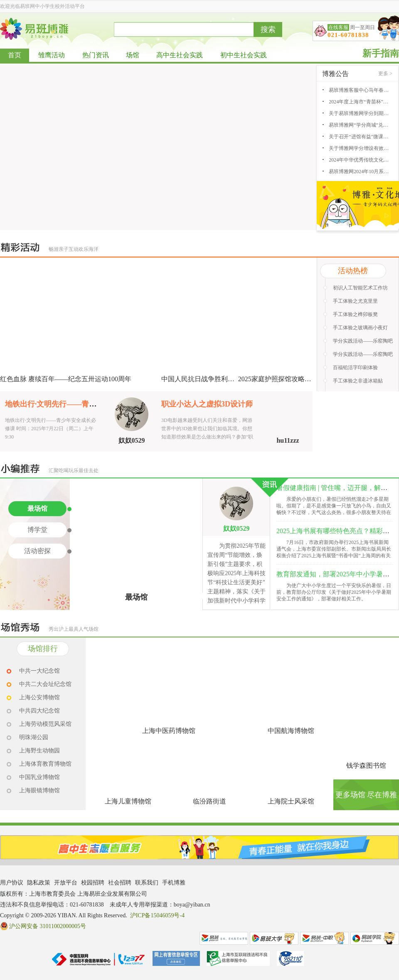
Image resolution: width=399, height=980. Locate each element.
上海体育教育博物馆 (45, 764)
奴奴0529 (132, 440)
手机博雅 (174, 883)
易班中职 (324, 938)
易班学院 (375, 938)
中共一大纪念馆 (39, 671)
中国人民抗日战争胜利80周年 (204, 379)
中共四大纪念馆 (39, 711)
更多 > (385, 73)
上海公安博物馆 (39, 697)
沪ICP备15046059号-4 (157, 915)
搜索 (268, 29)
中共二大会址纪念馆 (45, 684)
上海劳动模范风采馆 (45, 724)
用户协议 (12, 883)
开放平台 (66, 883)
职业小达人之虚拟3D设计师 (207, 404)
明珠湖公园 (34, 737)
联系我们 (147, 883)
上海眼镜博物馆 (39, 790)
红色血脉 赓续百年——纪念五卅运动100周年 (66, 379)
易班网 (224, 938)
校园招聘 (93, 883)
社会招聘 (120, 883)
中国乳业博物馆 (39, 777)
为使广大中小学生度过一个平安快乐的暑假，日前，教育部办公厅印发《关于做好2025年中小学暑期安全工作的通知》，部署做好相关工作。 (334, 592)
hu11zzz (288, 440)
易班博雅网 (34, 29)
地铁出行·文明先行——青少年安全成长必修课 (81, 404)
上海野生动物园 (39, 751)
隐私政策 (39, 883)
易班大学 (274, 938)
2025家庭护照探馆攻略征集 (278, 379)
